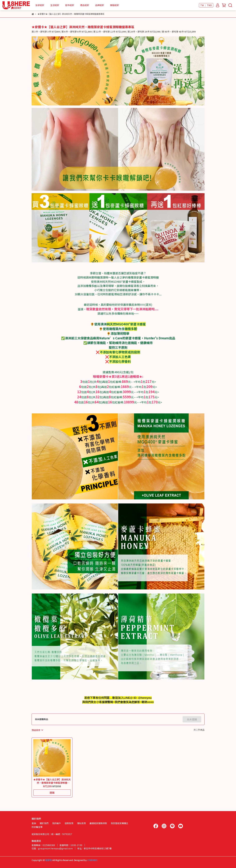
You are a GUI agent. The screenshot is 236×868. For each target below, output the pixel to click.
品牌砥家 (100, 5)
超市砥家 (70, 5)
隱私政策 (81, 823)
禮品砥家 (85, 5)
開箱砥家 (114, 5)
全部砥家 (40, 5)
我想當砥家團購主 (119, 823)
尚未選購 (192, 719)
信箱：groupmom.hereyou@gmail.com (52, 848)
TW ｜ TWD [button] (206, 5)
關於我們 (44, 823)
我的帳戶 (57, 823)
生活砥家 (55, 5)
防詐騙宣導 (37, 827)
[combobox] (37, 730)
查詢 (34, 823)
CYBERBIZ (92, 860)
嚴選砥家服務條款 (98, 823)
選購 (52, 793)
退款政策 (69, 823)
